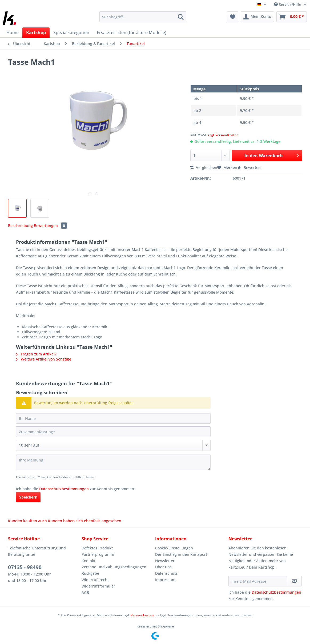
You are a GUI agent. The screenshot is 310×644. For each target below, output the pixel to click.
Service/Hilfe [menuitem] (288, 4)
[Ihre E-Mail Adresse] (258, 581)
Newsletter (165, 561)
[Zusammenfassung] (113, 432)
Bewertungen (50, 226)
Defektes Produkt (97, 548)
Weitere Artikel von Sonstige (44, 359)
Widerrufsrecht (95, 580)
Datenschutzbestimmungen (64, 489)
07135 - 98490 (25, 567)
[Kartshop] (36, 33)
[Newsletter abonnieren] (294, 581)
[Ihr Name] (113, 418)
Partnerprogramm (98, 554)
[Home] (13, 33)
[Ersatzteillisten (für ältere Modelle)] (132, 33)
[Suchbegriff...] (143, 17)
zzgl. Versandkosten (223, 135)
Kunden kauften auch (27, 521)
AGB (85, 592)
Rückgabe (90, 573)
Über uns (163, 567)
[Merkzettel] (233, 17)
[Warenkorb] (292, 17)
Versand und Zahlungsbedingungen (114, 567)
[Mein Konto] (257, 17)
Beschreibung (20, 226)
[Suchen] (181, 17)
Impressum (165, 580)
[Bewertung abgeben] (113, 445)
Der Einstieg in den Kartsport (181, 554)
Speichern (28, 497)
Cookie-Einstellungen (174, 548)
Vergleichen (204, 167)
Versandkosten (142, 615)
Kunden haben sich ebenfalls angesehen (85, 521)
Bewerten (249, 167)
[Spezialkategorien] (71, 33)
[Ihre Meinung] (113, 462)
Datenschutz (166, 573)
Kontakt (88, 561)
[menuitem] (143, 19)
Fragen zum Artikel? (36, 354)
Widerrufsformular (98, 586)
